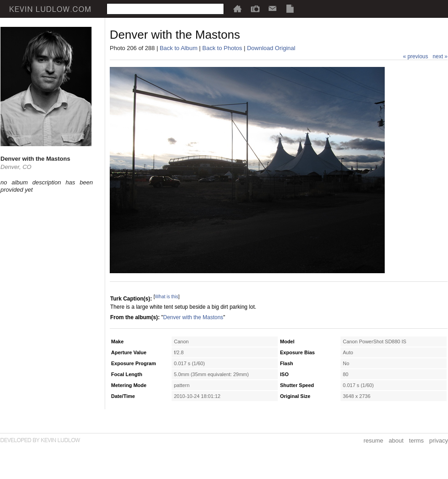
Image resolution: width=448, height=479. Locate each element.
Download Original (271, 48)
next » (440, 56)
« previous (415, 56)
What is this (167, 297)
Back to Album (179, 48)
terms (416, 441)
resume (373, 441)
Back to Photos (222, 48)
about (396, 441)
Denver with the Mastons (193, 317)
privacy (439, 441)
